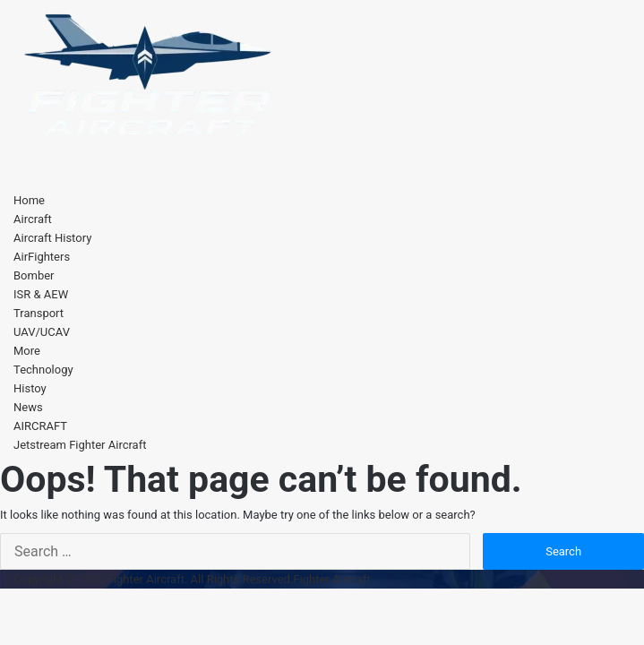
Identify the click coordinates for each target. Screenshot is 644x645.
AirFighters (42, 257)
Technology (43, 370)
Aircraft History (52, 238)
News (28, 407)
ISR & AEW (41, 294)
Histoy (30, 388)
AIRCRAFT (40, 426)
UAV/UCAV (42, 332)
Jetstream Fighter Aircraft (80, 445)
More (27, 351)
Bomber (34, 275)
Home (29, 200)
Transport (39, 313)
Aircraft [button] (33, 219)
